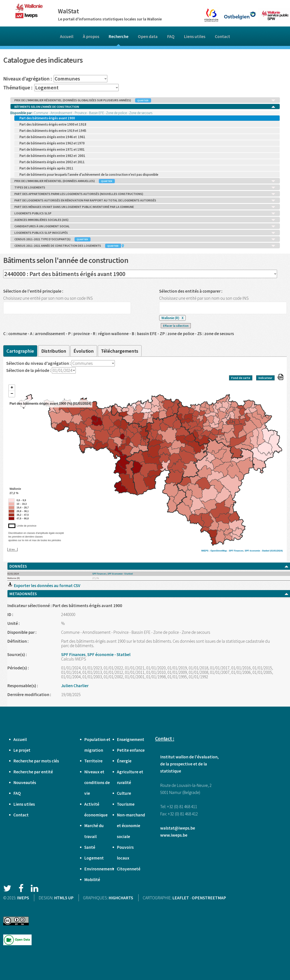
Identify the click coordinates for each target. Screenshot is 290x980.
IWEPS (23, 898)
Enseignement (131, 739)
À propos (91, 37)
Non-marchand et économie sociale (131, 826)
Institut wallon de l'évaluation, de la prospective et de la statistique (189, 764)
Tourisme (126, 804)
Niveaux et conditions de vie (97, 783)
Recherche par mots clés (36, 761)
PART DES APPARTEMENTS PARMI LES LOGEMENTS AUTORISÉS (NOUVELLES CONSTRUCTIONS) (145, 194)
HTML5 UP (64, 898)
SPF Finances (236, 551)
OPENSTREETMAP (209, 898)
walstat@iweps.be (178, 828)
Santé (90, 847)
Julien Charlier (75, 686)
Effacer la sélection (176, 326)
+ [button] (12, 388)
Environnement (99, 869)
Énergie (124, 761)
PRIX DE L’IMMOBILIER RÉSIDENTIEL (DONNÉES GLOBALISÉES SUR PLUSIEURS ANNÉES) (145, 100)
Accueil (67, 37)
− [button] (12, 394)
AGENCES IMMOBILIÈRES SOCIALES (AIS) (145, 220)
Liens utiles (195, 37)
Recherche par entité (33, 772)
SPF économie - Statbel (257, 551)
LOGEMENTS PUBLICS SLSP (145, 213)
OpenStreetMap (219, 551)
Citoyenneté (129, 869)
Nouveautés (25, 783)
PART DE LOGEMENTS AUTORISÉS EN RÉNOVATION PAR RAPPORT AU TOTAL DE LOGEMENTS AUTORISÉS (145, 200)
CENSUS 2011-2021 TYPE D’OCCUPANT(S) (145, 239)
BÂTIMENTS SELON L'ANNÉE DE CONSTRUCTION (145, 107)
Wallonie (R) (172, 318)
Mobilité (92, 880)
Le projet (22, 750)
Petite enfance (131, 750)
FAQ (171, 37)
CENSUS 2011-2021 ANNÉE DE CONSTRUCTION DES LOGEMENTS (145, 246)
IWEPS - (206, 551)
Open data (148, 37)
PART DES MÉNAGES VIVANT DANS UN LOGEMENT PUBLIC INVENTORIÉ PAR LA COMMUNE (145, 207)
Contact (222, 37)
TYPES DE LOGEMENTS (145, 187)
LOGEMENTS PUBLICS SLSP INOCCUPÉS (145, 233)
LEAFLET (181, 898)
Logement (94, 858)
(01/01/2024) (276, 551)
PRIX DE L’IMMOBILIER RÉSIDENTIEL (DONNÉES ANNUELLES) (145, 181)
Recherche (118, 37)
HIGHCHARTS (121, 898)
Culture (124, 793)
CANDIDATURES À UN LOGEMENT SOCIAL (145, 226)
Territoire (93, 761)
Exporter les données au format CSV (44, 586)
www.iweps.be (174, 835)
